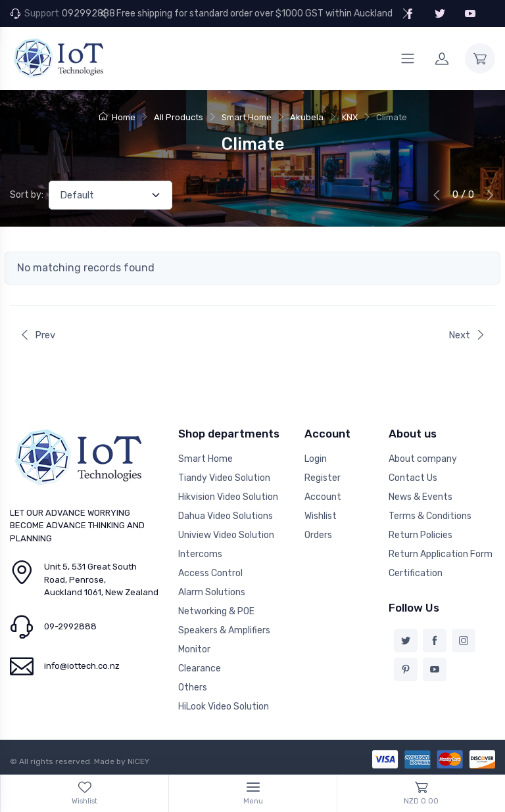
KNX (350, 117)
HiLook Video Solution (224, 707)
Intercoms (200, 554)
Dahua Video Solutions (226, 516)
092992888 (88, 13)
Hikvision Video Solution (228, 497)
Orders (318, 535)
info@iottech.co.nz (82, 666)
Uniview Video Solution (226, 535)
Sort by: (27, 195)
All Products (179, 117)
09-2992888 (70, 626)
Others (193, 688)
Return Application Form (441, 554)
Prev (37, 335)
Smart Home (247, 117)
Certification (416, 573)
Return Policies (421, 535)
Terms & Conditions (430, 516)
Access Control (210, 573)
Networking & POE (216, 611)
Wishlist (321, 516)
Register (323, 478)
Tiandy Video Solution (224, 478)
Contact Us (413, 478)
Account (323, 497)
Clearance (200, 668)
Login (316, 459)
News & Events (421, 497)
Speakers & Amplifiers (224, 630)
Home (117, 117)
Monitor (194, 649)
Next (467, 335)
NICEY (138, 761)
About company (423, 459)
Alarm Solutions (212, 592)
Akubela (307, 117)
